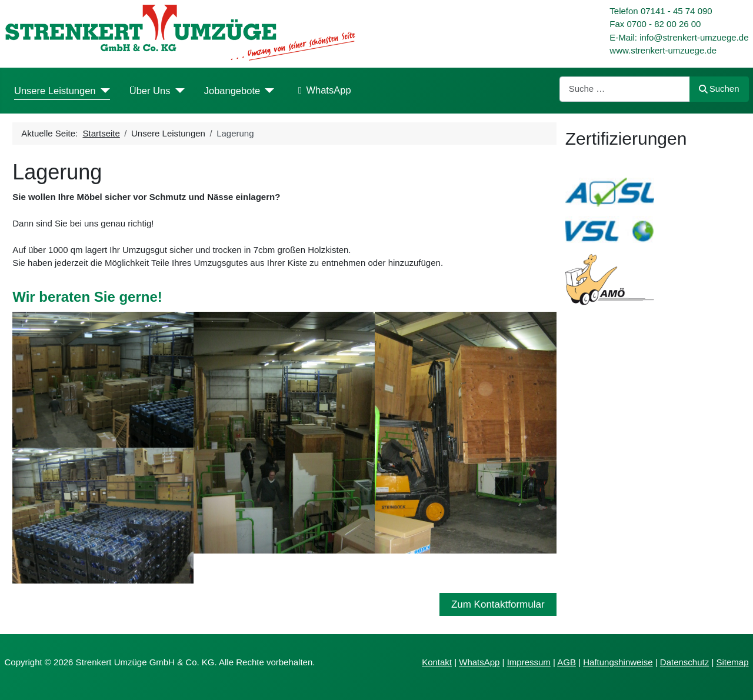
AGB (567, 662)
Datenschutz (684, 662)
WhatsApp (322, 91)
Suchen (719, 89)
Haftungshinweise (618, 662)
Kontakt (437, 662)
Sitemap (732, 662)
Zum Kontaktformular (498, 604)
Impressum (529, 662)
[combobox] (625, 89)
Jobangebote (232, 91)
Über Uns (150, 91)
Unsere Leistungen (55, 91)
